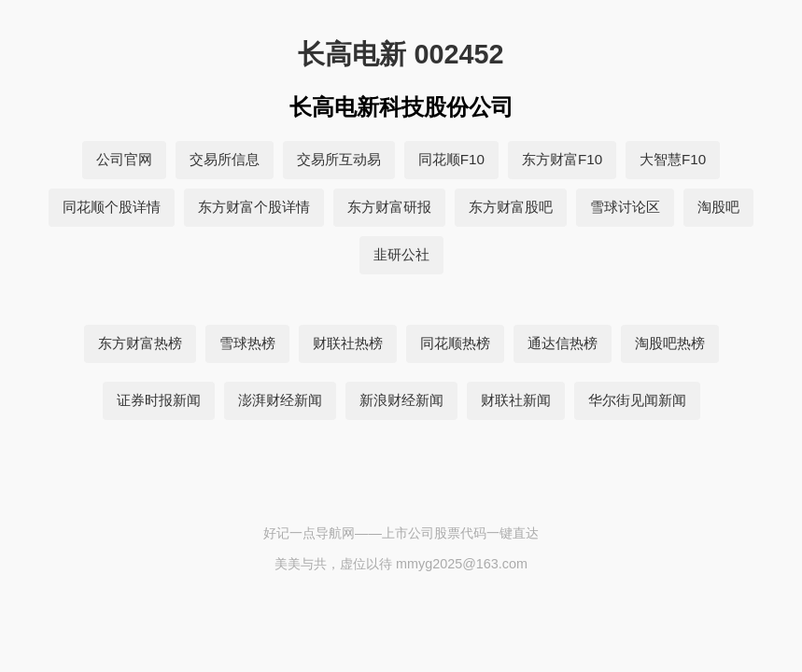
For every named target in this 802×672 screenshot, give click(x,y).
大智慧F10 (673, 159)
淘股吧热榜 (670, 343)
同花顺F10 (451, 159)
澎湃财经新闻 (280, 400)
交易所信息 (225, 159)
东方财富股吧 (511, 207)
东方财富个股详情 (254, 207)
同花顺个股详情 (112, 207)
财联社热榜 (348, 343)
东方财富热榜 (140, 343)
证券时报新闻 (159, 400)
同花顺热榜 (455, 343)
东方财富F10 (562, 159)
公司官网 (124, 159)
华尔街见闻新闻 (637, 400)
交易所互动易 (339, 159)
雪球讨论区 (625, 207)
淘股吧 (718, 207)
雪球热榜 (247, 343)
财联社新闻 (516, 400)
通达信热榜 (563, 343)
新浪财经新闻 (401, 400)
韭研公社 (401, 254)
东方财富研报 (389, 207)
